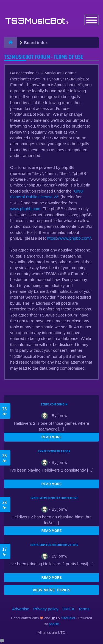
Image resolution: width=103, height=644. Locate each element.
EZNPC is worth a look (54, 451)
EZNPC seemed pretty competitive (54, 498)
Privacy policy (46, 609)
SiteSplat (68, 618)
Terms (84, 609)
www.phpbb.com (25, 209)
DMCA (68, 609)
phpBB (54, 624)
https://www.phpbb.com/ (69, 238)
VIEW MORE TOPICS (51, 590)
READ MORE (51, 437)
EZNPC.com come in (54, 404)
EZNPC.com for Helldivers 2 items (54, 545)
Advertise (21, 609)
